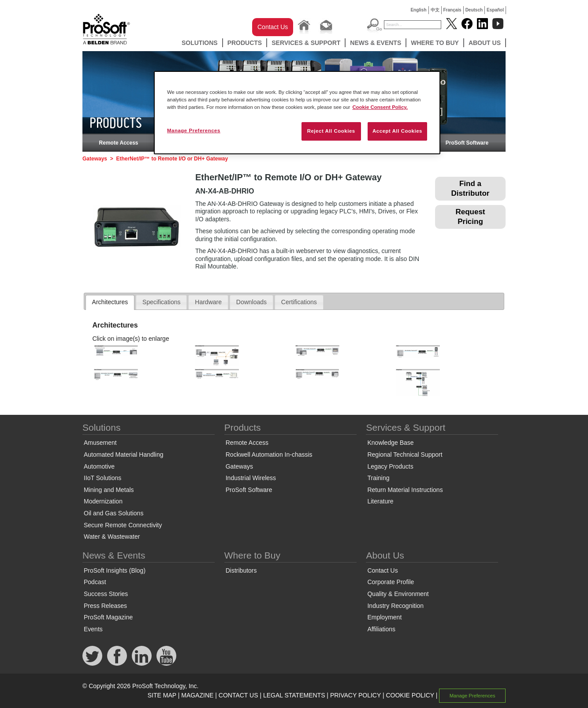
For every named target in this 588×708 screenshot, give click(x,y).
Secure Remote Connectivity (123, 525)
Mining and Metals (109, 490)
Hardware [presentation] (208, 302)
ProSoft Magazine (108, 617)
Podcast (95, 582)
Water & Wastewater (112, 537)
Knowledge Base (390, 443)
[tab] (110, 302)
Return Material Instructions (405, 490)
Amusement (100, 443)
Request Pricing (470, 217)
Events (93, 629)
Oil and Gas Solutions (114, 513)
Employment (384, 617)
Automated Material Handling (124, 455)
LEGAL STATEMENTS (294, 695)
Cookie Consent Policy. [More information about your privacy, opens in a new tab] (380, 107)
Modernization (103, 501)
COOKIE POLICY (410, 695)
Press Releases (105, 606)
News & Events (376, 43)
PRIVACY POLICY (355, 695)
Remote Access (119, 143)
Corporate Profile (391, 582)
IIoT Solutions (102, 478)
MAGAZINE (197, 695)
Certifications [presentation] (299, 302)
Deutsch (474, 10)
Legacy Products (390, 466)
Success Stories (106, 594)
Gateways (95, 159)
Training (378, 478)
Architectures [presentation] (110, 302)
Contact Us (273, 27)
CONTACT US (238, 695)
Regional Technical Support (405, 455)
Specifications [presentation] (161, 302)
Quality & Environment (398, 594)
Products (245, 43)
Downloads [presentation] (251, 302)
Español (495, 10)
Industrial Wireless (251, 478)
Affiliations (381, 629)
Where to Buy (435, 43)
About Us (485, 43)
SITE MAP (162, 695)
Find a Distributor (471, 188)
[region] (297, 113)
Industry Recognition (395, 606)
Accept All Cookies (397, 131)
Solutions (200, 43)
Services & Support (306, 43)
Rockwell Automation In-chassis (269, 455)
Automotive (99, 466)
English (418, 10)
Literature (380, 501)
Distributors (241, 570)
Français (452, 10)
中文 (435, 10)
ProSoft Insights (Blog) (115, 570)
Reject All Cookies (331, 131)
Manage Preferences (473, 696)
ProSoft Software (467, 143)
